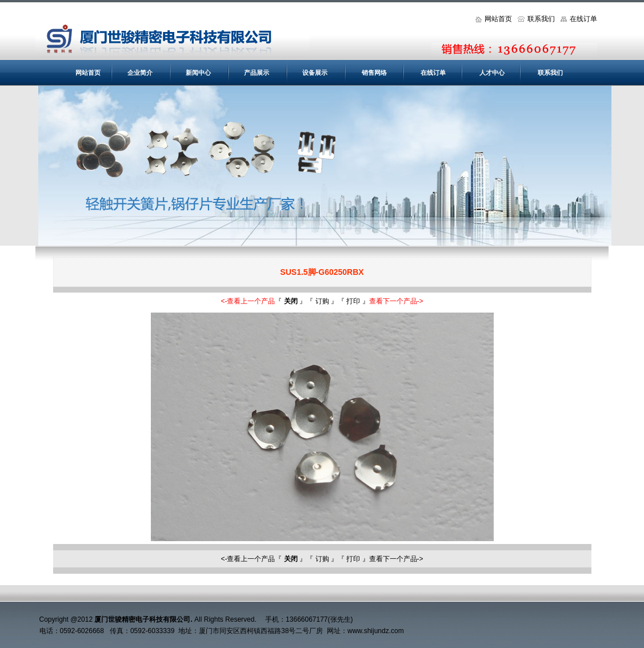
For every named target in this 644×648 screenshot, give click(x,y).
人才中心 (492, 73)
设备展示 (315, 73)
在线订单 (579, 19)
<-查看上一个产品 (248, 301)
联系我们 (536, 19)
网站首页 (494, 19)
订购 (322, 301)
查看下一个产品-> (396, 301)
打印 (353, 301)
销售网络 (374, 73)
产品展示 (257, 73)
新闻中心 (198, 73)
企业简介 (140, 73)
